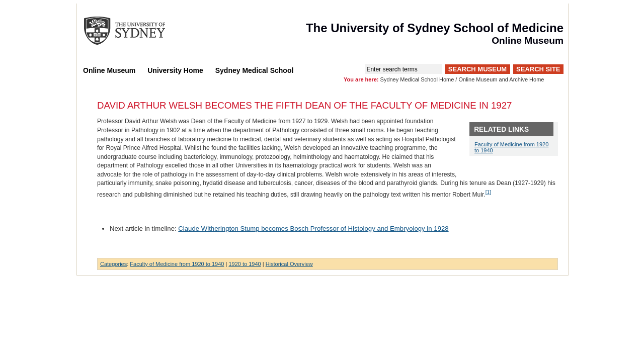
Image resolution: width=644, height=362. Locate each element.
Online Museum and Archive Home (501, 79)
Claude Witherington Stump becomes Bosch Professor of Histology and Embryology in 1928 (313, 229)
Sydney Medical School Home (417, 79)
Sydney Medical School (255, 70)
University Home (175, 70)
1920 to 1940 (245, 264)
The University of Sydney (134, 31)
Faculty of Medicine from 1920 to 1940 (177, 264)
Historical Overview (289, 264)
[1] (488, 192)
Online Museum (109, 70)
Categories (113, 264)
